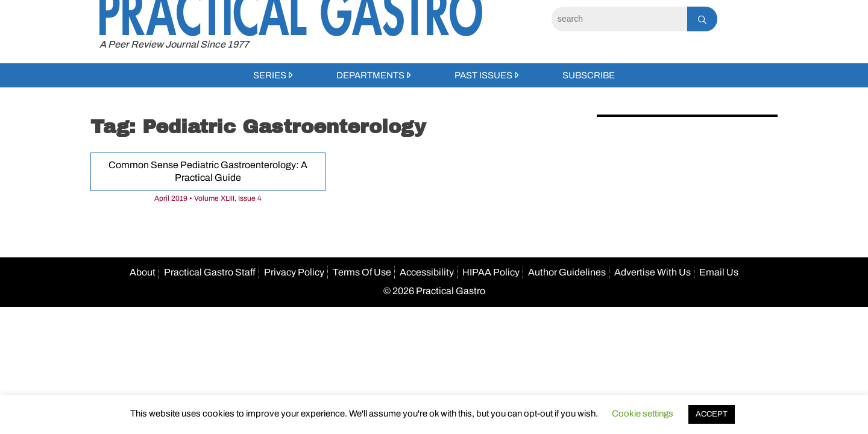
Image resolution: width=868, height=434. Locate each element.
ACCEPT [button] (712, 414)
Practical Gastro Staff (210, 272)
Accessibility (427, 272)
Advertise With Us (653, 272)
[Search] (619, 19)
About (143, 272)
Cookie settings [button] (643, 414)
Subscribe (589, 75)
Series (270, 75)
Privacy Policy (294, 272)
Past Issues (483, 75)
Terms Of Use (362, 272)
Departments (370, 75)
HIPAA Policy (491, 272)
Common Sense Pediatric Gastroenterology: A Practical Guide (208, 171)
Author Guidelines (567, 272)
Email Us (719, 272)
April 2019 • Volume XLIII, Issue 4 (208, 198)
